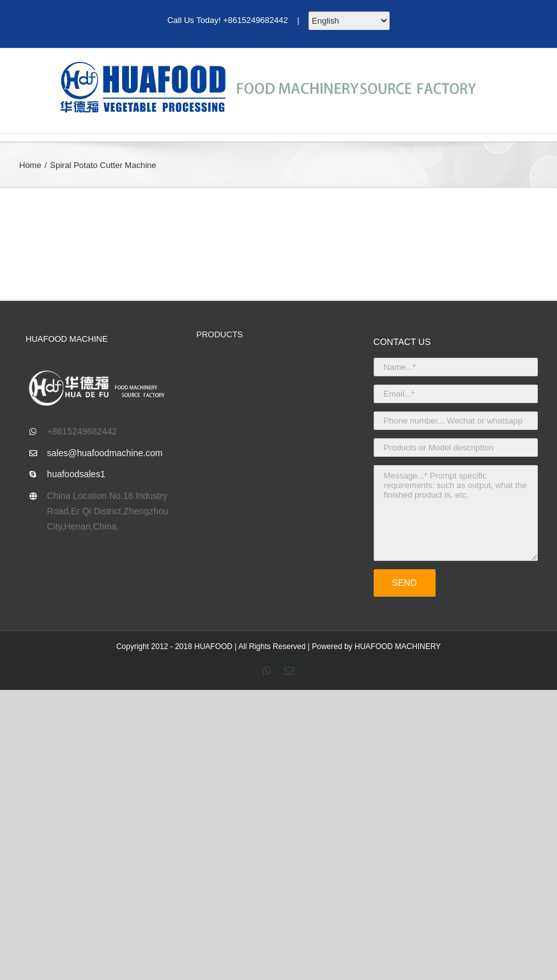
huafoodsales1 (76, 474)
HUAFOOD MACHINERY (398, 647)
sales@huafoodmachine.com (105, 453)
